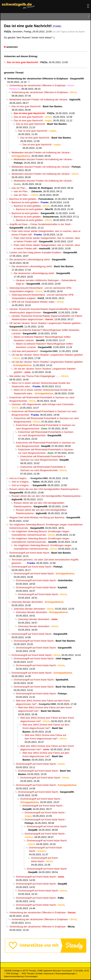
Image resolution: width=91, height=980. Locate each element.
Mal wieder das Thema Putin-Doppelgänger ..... (34, 376)
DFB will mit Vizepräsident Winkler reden (33, 302)
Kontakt (39, 973)
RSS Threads (27, 973)
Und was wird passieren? (25, 351)
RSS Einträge (11, 973)
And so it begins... (19, 478)
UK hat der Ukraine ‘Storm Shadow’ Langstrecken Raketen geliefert (45, 323)
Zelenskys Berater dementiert (27, 602)
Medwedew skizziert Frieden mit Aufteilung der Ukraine (38, 100)
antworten (12, 47)
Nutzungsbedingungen (66, 973)
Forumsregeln (31, 976)
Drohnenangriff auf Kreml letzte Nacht (29, 553)
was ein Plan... (19, 188)
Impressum (49, 973)
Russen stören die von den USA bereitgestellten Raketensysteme (44, 489)
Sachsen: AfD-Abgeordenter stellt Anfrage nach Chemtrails (43, 404)
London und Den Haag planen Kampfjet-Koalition (35, 252)
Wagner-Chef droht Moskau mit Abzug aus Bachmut (37, 517)
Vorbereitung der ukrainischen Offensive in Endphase (38, 79)
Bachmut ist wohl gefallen (23, 199)
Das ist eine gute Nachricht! (26, 106)
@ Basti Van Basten (76, 32)
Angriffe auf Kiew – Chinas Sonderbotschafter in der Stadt (40, 224)
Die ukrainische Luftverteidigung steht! (30, 260)
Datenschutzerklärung (14, 976)
